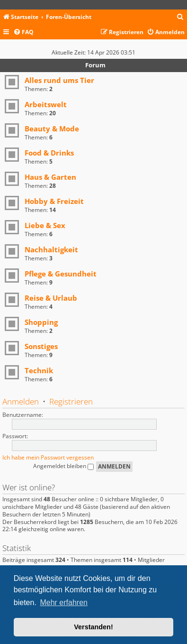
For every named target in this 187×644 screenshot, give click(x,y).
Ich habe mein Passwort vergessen (48, 457)
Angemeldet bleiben (63, 466)
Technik (39, 370)
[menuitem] (180, 17)
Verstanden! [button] (93, 627)
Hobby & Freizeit (54, 201)
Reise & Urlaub (51, 298)
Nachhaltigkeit (51, 249)
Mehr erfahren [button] (64, 603)
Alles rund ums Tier (59, 80)
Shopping (41, 322)
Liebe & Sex (45, 225)
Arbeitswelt (46, 104)
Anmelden (21, 401)
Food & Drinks (49, 153)
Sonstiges (41, 346)
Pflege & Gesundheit (61, 274)
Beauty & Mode (52, 129)
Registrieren (71, 401)
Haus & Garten (50, 177)
